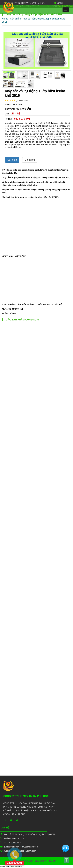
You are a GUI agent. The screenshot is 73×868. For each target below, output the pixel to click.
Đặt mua (12, 160)
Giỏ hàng (30, 160)
